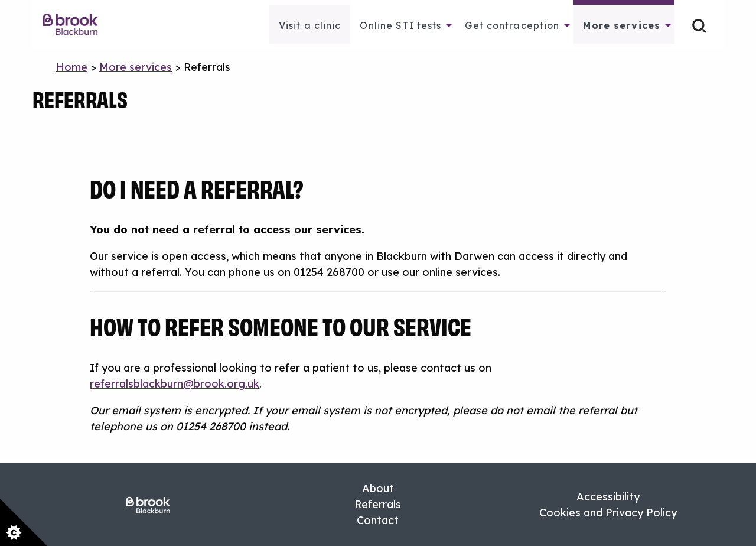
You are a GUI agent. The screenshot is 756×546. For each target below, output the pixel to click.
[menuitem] (76, 24)
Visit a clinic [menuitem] (310, 25)
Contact (378, 520)
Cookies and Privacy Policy (608, 513)
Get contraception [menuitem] (512, 25)
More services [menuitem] (622, 25)
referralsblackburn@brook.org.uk (175, 384)
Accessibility (608, 497)
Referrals (378, 504)
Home (72, 67)
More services (136, 67)
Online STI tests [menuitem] (400, 25)
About (378, 488)
